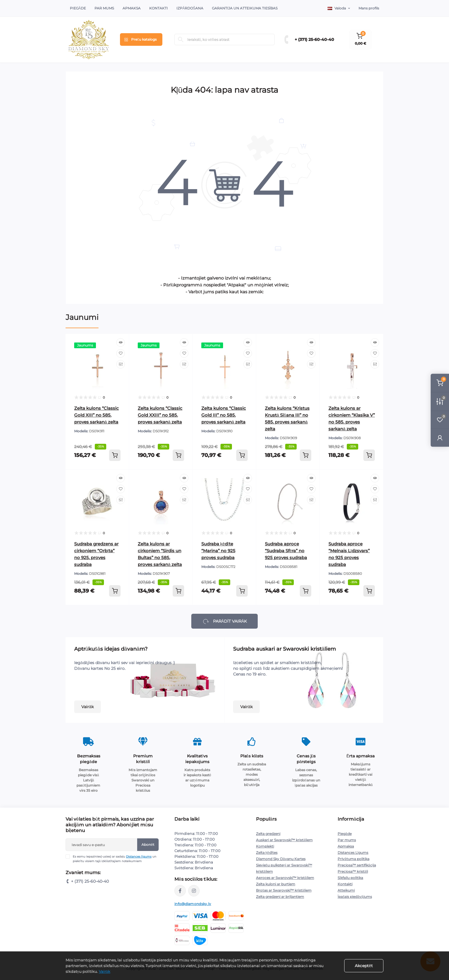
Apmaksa (132, 8)
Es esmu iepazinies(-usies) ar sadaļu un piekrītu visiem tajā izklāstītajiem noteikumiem (115, 859)
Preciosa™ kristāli (353, 871)
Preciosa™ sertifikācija (357, 865)
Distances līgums (139, 857)
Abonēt (148, 845)
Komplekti (265, 846)
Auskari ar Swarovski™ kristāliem (284, 840)
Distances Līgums (353, 853)
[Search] (181, 39)
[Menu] (141, 39)
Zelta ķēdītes (267, 853)
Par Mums (104, 8)
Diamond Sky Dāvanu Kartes (281, 859)
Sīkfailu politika (350, 878)
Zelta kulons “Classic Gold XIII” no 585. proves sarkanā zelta (97, 415)
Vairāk (87, 707)
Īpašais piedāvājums (355, 897)
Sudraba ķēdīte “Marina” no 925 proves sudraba (218, 551)
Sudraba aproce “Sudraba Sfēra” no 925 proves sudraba (286, 551)
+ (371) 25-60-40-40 (314, 39)
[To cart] (115, 455)
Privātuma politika (354, 859)
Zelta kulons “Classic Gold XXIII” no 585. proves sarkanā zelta (160, 415)
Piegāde (78, 8)
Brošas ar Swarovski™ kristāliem (284, 890)
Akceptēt (364, 966)
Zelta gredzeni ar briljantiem (280, 897)
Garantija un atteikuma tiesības (245, 8)
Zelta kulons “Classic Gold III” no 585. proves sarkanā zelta (224, 415)
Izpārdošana (190, 8)
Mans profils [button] (369, 8)
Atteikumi (346, 890)
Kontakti (158, 8)
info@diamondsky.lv (193, 904)
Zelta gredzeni (268, 834)
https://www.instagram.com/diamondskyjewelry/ (194, 891)
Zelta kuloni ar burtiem (276, 884)
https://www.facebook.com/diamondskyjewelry (180, 891)
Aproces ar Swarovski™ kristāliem (285, 878)
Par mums (347, 840)
